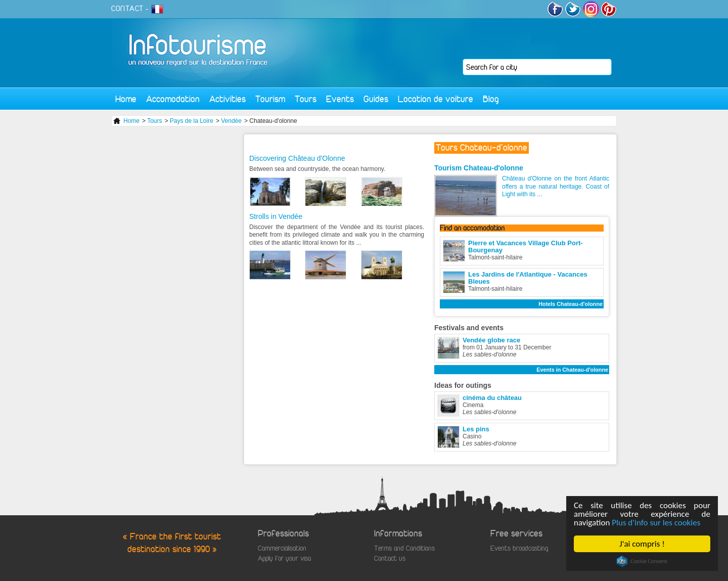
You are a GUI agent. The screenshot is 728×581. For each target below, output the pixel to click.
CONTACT (127, 9)
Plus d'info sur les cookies (656, 523)
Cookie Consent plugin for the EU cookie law (642, 561)
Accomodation (173, 99)
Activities (227, 99)
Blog (491, 99)
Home (126, 99)
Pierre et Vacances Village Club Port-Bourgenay (526, 247)
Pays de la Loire (192, 121)
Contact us (390, 558)
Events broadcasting (519, 548)
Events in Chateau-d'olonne (572, 370)
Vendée (231, 121)
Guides (376, 99)
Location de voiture (436, 99)
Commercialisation (282, 548)
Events (340, 99)
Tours (306, 99)
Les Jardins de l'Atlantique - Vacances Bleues (528, 278)
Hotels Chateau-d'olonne (571, 304)
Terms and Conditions (404, 548)
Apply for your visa (284, 558)
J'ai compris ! (642, 544)
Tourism (270, 99)
